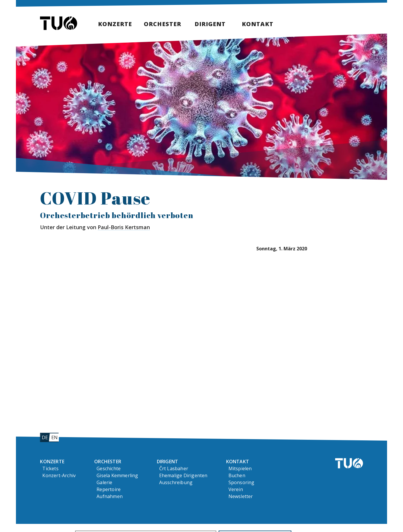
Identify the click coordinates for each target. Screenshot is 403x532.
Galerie (104, 482)
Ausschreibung (176, 482)
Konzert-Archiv (59, 475)
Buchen (237, 475)
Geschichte (109, 468)
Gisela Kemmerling (117, 475)
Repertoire (109, 489)
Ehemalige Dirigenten (183, 475)
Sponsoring (242, 482)
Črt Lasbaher (174, 468)
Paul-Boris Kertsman (124, 227)
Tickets (50, 468)
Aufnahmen (110, 496)
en (55, 437)
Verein (236, 489)
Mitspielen (240, 468)
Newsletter (241, 496)
